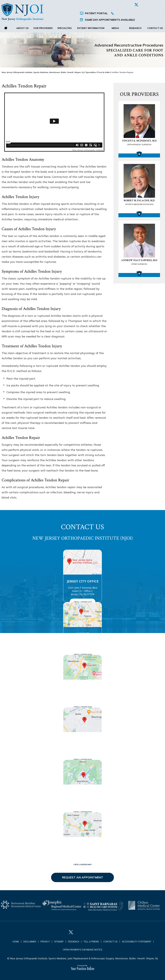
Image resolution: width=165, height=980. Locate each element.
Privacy (45, 942)
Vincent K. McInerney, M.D (139, 143)
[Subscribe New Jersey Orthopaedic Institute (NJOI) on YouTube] (160, 5)
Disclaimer (30, 942)
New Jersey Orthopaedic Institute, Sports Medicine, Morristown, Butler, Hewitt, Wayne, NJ (43, 72)
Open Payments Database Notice (83, 950)
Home (6, 28)
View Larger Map (83, 602)
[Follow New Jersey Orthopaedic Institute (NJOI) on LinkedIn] (144, 5)
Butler (82, 739)
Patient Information (91, 28)
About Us (22, 28)
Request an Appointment (83, 877)
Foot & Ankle (104, 72)
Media (116, 28)
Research (135, 28)
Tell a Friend (91, 942)
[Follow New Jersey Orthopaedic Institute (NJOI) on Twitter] (136, 5)
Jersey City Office (83, 581)
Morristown (82, 686)
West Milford (82, 791)
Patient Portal (96, 13)
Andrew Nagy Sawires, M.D (139, 262)
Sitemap (59, 942)
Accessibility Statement (137, 942)
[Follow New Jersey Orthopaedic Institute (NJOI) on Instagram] (152, 5)
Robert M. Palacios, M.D (139, 203)
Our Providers (43, 28)
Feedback (74, 942)
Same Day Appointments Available (110, 20)
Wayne (83, 634)
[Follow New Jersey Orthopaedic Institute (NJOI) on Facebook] (128, 5)
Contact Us (155, 28)
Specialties (64, 28)
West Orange (82, 844)
